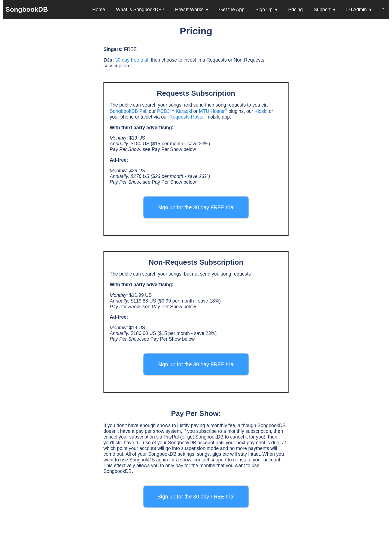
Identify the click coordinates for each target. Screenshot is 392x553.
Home (99, 10)
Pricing (296, 10)
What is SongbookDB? (140, 10)
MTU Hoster (213, 111)
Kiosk (260, 111)
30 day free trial (132, 60)
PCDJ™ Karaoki (174, 111)
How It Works (189, 10)
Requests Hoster (187, 117)
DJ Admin (356, 10)
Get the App (232, 10)
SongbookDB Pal (128, 111)
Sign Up (264, 10)
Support (322, 10)
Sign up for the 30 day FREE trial (196, 207)
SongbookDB (27, 9)
